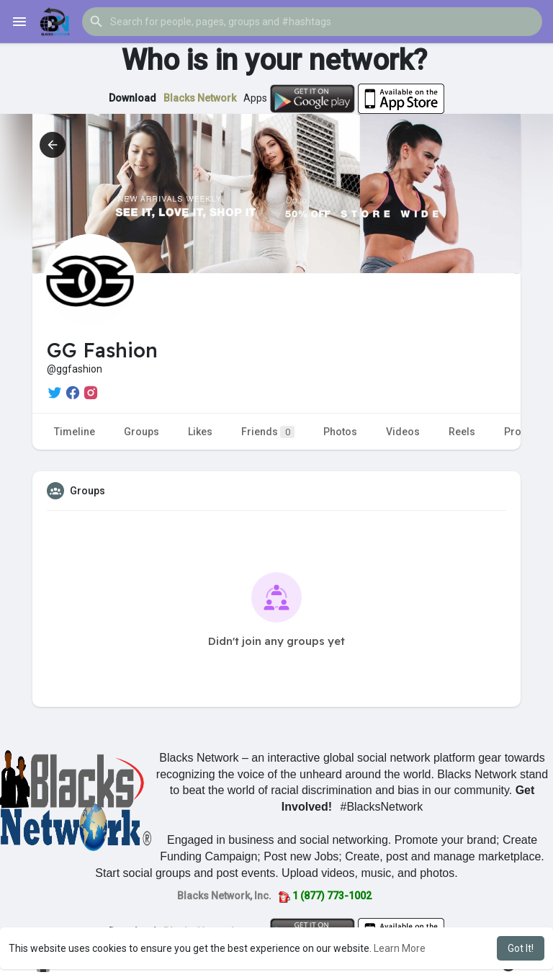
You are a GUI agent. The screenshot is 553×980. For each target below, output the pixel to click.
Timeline (75, 432)
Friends (268, 432)
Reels (462, 432)
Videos (403, 432)
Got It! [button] (521, 948)
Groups (141, 432)
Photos (340, 432)
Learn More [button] (400, 948)
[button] (312, 22)
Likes (200, 432)
